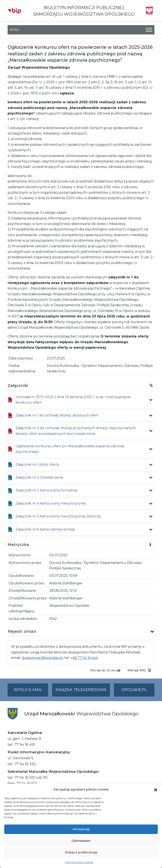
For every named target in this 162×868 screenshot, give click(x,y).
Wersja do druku (105, 670)
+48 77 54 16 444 (84, 658)
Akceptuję (81, 829)
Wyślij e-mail (31, 692)
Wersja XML (139, 670)
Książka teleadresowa (81, 690)
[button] (156, 789)
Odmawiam (81, 841)
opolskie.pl (134, 690)
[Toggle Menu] (149, 30)
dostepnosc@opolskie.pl (42, 658)
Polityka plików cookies (79, 862)
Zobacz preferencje (81, 852)
